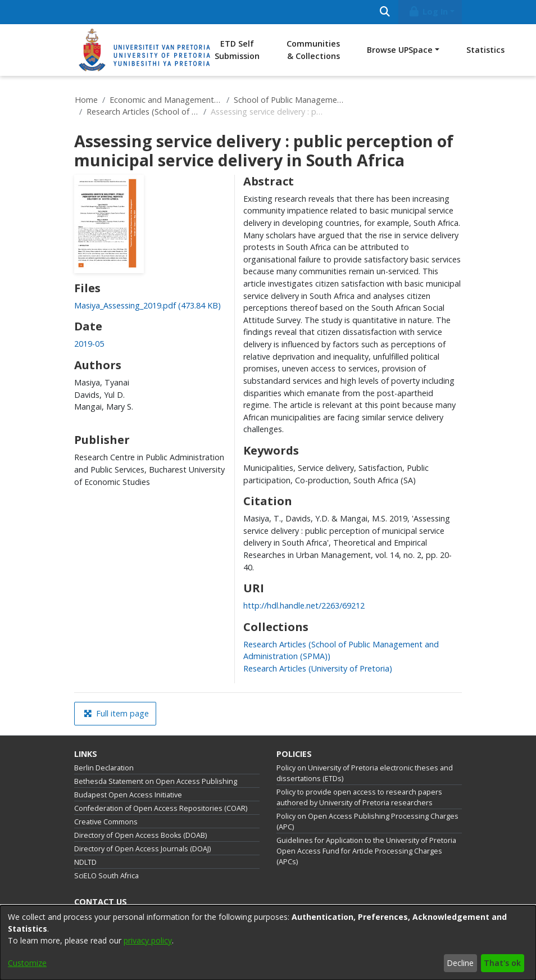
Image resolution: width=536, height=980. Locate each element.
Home (86, 100)
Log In (428, 12)
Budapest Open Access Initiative (128, 795)
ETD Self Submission (237, 50)
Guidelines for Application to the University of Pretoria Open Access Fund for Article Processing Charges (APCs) (366, 851)
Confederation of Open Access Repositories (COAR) (161, 808)
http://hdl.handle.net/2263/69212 (304, 605)
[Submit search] (385, 12)
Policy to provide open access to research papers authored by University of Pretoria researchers (359, 797)
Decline (460, 963)
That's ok (502, 963)
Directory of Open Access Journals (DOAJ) (142, 849)
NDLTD (85, 862)
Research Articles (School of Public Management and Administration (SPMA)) (143, 112)
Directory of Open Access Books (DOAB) (140, 835)
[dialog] (268, 943)
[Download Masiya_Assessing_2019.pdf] (147, 305)
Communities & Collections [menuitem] (313, 50)
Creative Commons (106, 822)
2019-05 (89, 344)
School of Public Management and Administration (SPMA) (290, 100)
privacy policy (148, 940)
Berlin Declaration (104, 768)
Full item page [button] (116, 713)
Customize (27, 963)
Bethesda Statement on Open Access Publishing (156, 781)
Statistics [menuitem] (485, 50)
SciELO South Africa (106, 876)
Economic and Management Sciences (166, 100)
